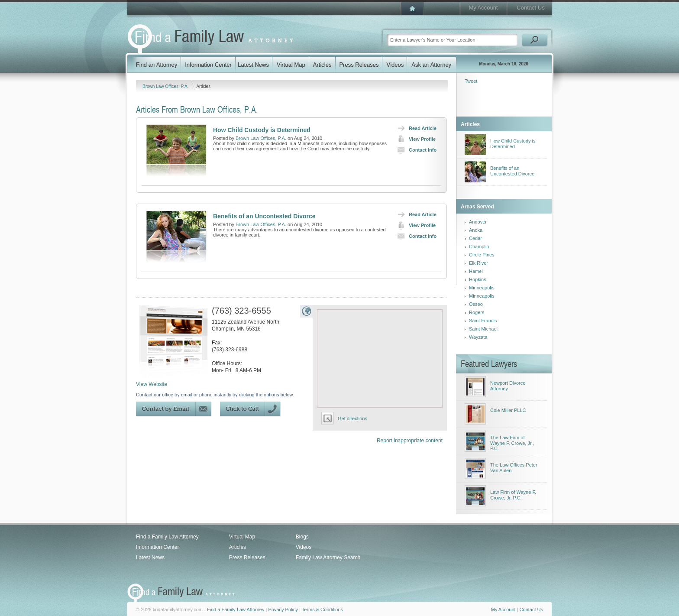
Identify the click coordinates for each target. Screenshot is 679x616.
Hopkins (478, 279)
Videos (304, 547)
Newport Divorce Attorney (508, 386)
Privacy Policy (283, 610)
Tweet (471, 81)
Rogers (477, 312)
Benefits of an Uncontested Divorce (264, 216)
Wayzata (478, 337)
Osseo (476, 304)
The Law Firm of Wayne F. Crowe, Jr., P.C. (512, 443)
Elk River (479, 263)
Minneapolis (482, 288)
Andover (478, 222)
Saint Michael (483, 329)
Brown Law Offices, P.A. (166, 86)
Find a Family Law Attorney (167, 537)
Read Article (415, 128)
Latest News (150, 558)
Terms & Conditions (322, 610)
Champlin (479, 246)
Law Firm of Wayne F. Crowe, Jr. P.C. (513, 495)
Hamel (476, 271)
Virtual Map (242, 537)
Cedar (475, 238)
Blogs (302, 537)
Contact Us (530, 8)
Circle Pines (482, 255)
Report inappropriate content (410, 441)
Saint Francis (483, 321)
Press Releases (247, 558)
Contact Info (415, 150)
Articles (238, 547)
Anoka (476, 230)
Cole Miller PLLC (508, 410)
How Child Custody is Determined (262, 130)
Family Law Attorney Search (328, 558)
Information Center (157, 547)
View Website (152, 384)
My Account (483, 8)
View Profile (415, 139)
